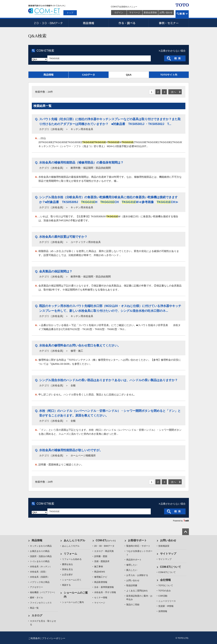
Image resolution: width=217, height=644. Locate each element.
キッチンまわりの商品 (41, 546)
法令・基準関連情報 (104, 587)
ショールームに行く (72, 580)
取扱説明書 (132, 585)
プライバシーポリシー (54, 638)
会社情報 (165, 580)
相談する (66, 585)
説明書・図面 (101, 556)
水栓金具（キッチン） (41, 567)
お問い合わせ (166, 12)
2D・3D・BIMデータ (48, 23)
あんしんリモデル (74, 540)
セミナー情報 (101, 598)
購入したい (132, 570)
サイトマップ (168, 554)
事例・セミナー (169, 23)
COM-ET (106, 540)
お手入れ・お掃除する (137, 575)
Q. (37, 119)
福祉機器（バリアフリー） (43, 592)
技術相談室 (164, 546)
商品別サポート (134, 560)
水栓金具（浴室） (39, 572)
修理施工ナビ (101, 577)
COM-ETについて (171, 567)
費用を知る (68, 564)
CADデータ (89, 75)
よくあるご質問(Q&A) (137, 591)
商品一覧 (34, 608)
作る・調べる (129, 23)
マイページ (135, 12)
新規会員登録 (150, 12)
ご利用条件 (34, 638)
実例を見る (68, 569)
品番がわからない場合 (173, 51)
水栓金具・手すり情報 (105, 592)
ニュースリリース (167, 601)
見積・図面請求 (102, 561)
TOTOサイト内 (169, 75)
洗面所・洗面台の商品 (41, 556)
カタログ (37, 615)
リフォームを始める (72, 559)
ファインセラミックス (41, 603)
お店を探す (68, 575)
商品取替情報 (101, 582)
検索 (182, 14)
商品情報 (89, 23)
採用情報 (163, 611)
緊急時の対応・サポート (138, 546)
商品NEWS (100, 572)
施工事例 (99, 567)
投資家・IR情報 (166, 606)
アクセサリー (36, 587)
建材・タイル (36, 598)
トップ (70, 13)
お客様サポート (137, 540)
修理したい (132, 565)
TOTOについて (166, 585)
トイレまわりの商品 (40, 561)
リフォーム (70, 554)
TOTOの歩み (165, 591)
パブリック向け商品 (40, 582)
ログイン (119, 12)
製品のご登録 (133, 605)
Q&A (129, 75)
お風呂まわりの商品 (40, 551)
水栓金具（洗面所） (40, 577)
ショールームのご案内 (73, 602)
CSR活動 (163, 596)
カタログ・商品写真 (104, 551)
